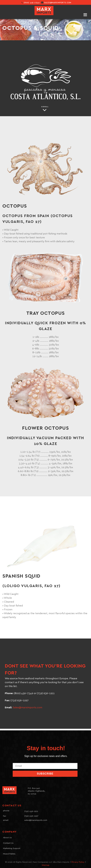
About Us (7, 838)
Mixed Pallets (9, 854)
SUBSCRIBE (45, 774)
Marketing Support (12, 848)
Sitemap (46, 865)
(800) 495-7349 (30, 3)
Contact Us (8, 843)
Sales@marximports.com (27, 707)
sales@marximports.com (58, 3)
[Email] (45, 766)
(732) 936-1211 (31, 811)
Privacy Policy (78, 862)
